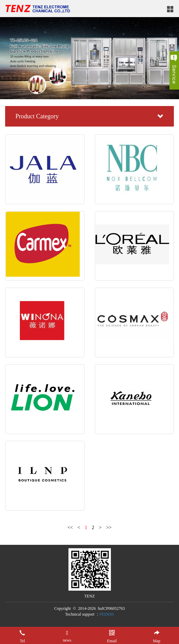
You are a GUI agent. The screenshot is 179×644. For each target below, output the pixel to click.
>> (109, 528)
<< (70, 528)
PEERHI (107, 614)
